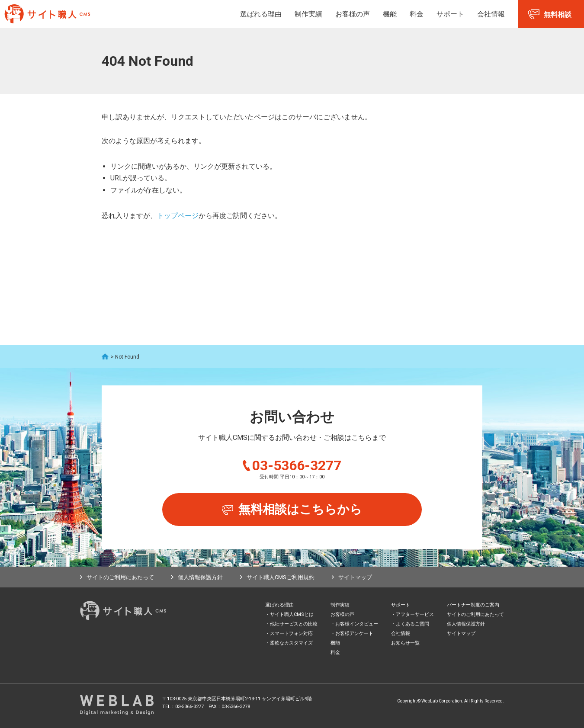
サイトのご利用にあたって (120, 577)
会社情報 (491, 14)
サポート (450, 14)
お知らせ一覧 (405, 643)
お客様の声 (353, 14)
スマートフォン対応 (291, 633)
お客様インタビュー (357, 624)
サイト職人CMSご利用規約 (281, 577)
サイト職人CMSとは (292, 614)
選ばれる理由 (261, 14)
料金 (417, 14)
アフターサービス (415, 614)
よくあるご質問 (412, 624)
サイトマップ (355, 577)
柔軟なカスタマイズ (291, 643)
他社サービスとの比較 (294, 624)
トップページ (178, 216)
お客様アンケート (354, 633)
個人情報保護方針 (200, 577)
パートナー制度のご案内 (473, 605)
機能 (390, 14)
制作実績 (308, 14)
